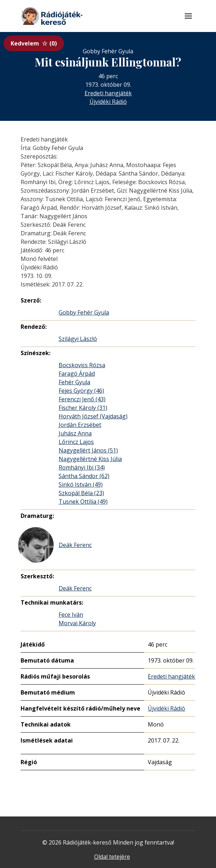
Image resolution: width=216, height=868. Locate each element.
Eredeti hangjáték (108, 93)
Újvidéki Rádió (108, 102)
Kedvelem (34, 43)
